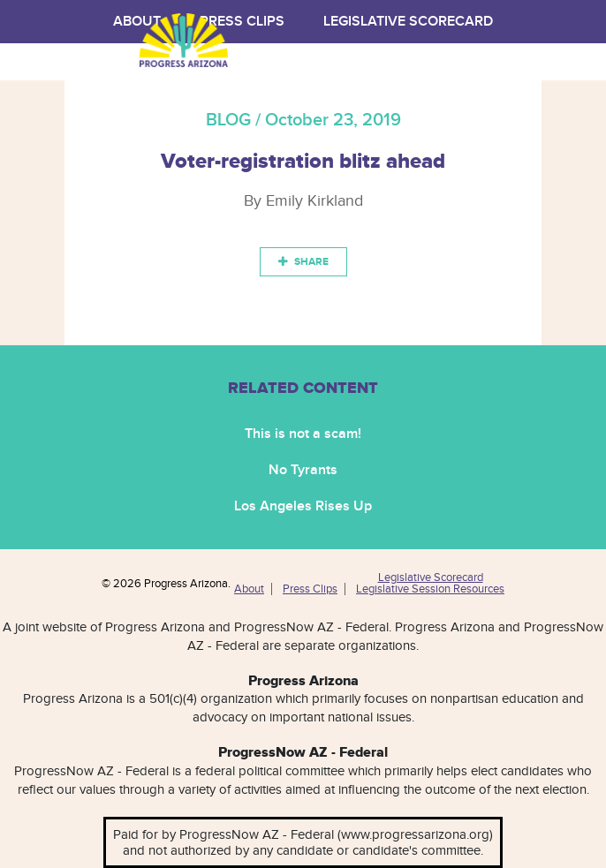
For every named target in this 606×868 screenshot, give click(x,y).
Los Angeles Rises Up (303, 506)
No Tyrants (303, 470)
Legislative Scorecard (408, 22)
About (249, 589)
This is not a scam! (303, 434)
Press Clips (310, 589)
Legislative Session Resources (430, 589)
